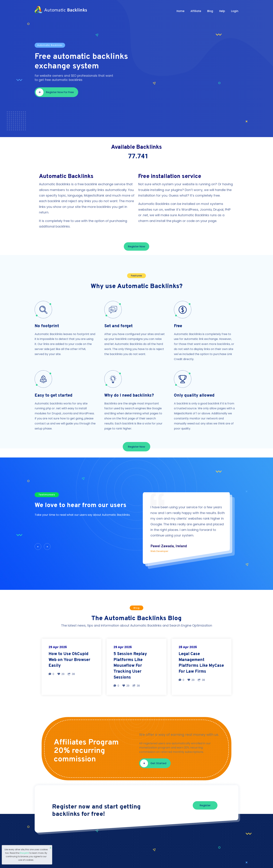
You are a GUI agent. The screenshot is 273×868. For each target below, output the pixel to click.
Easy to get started (54, 396)
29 (61, 674)
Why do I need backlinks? (129, 396)
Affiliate (196, 11)
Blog (210, 11)
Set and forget (118, 326)
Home (180, 11)
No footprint (47, 326)
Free (178, 326)
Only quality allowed (194, 396)
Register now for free (55, 92)
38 (71, 674)
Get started (153, 763)
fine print (24, 853)
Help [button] (222, 11)
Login (235, 11)
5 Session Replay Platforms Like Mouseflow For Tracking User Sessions (130, 666)
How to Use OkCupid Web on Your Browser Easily (69, 660)
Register (205, 805)
